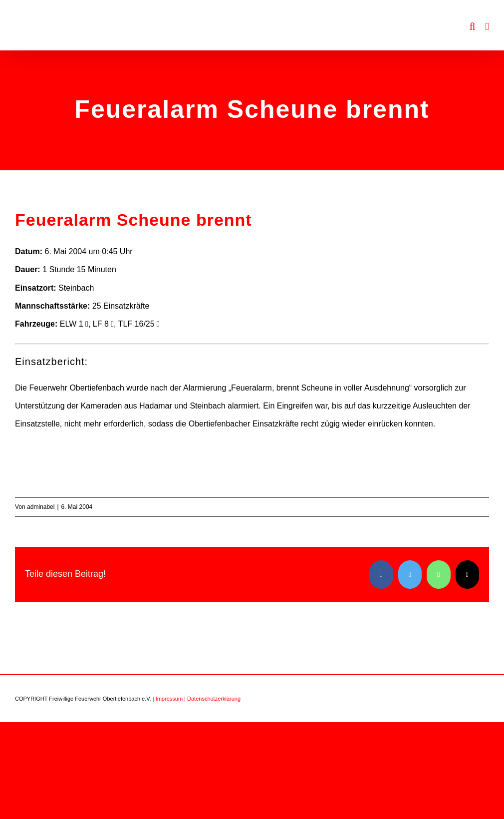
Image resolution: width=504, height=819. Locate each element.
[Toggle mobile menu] (487, 27)
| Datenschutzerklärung (212, 699)
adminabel (41, 507)
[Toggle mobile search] (473, 27)
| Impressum (168, 699)
